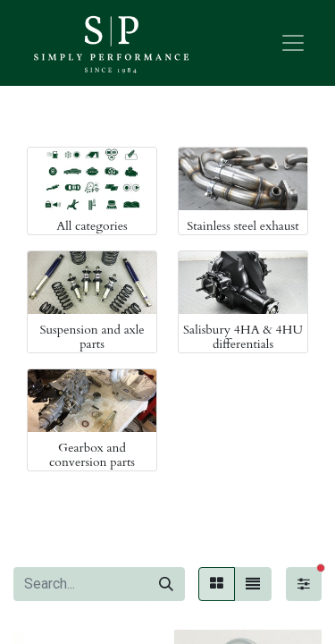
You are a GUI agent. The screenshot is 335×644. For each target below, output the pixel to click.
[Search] (166, 584)
